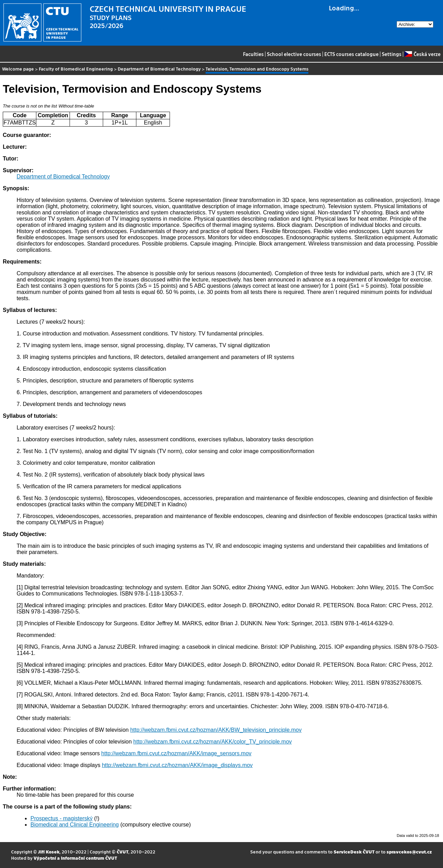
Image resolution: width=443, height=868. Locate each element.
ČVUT (123, 852)
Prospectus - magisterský (62, 818)
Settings (392, 54)
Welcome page (18, 69)
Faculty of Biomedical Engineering (76, 69)
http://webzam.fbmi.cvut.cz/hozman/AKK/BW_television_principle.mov (216, 730)
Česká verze (422, 54)
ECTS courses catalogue (351, 54)
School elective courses (294, 54)
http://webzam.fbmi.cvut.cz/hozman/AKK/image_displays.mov (177, 765)
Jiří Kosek (49, 852)
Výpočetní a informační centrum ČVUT (75, 858)
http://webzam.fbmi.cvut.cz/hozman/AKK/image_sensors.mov (177, 753)
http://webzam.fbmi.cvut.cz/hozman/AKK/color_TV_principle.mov (213, 742)
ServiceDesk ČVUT (354, 852)
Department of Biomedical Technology (159, 69)
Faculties (253, 54)
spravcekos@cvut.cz (409, 852)
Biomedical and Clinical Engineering (75, 825)
